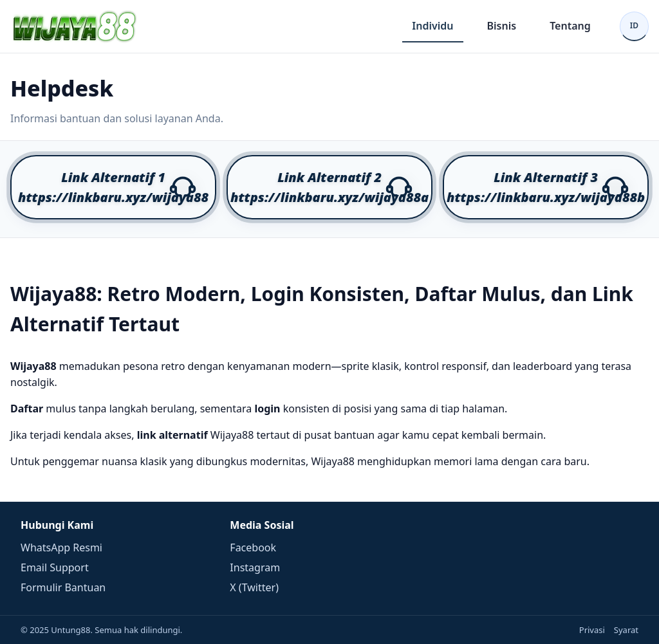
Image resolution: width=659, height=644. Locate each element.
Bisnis (502, 26)
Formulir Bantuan (63, 587)
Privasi (592, 630)
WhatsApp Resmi (61, 547)
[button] (113, 187)
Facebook (253, 547)
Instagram (255, 567)
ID (634, 25)
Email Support (55, 567)
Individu (432, 26)
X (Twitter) (254, 587)
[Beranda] (75, 26)
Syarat (626, 630)
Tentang (570, 26)
